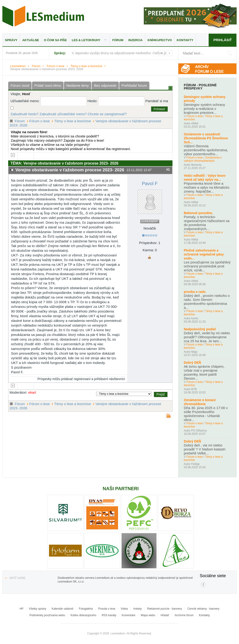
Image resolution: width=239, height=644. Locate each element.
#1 (168, 170)
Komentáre (128, 615)
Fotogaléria (86, 609)
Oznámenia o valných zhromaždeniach (203, 159)
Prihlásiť (223, 40)
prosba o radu (195, 292)
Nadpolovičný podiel (200, 329)
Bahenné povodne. (199, 213)
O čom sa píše (55, 40)
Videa (124, 609)
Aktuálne (31, 40)
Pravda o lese (107, 609)
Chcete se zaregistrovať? (107, 114)
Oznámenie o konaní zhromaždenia (200, 402)
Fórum (118, 40)
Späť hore (17, 578)
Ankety (138, 609)
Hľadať (165, 615)
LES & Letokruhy (86, 40)
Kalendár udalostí (62, 609)
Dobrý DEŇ (193, 363)
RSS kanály (109, 615)
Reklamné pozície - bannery (164, 609)
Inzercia (135, 40)
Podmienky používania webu (47, 615)
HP (22, 609)
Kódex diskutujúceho (83, 615)
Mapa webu (148, 615)
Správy (11, 40)
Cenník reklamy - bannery (203, 609)
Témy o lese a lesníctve (86, 66)
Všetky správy (38, 609)
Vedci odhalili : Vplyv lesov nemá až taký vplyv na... (205, 178)
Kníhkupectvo (160, 40)
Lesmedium (43, 16)
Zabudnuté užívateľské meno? (63, 114)
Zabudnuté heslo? (25, 114)
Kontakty (185, 40)
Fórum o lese (56, 66)
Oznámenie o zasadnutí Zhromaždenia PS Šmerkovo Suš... (206, 138)
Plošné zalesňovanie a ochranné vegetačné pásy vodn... (204, 254)
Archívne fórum (184, 615)
